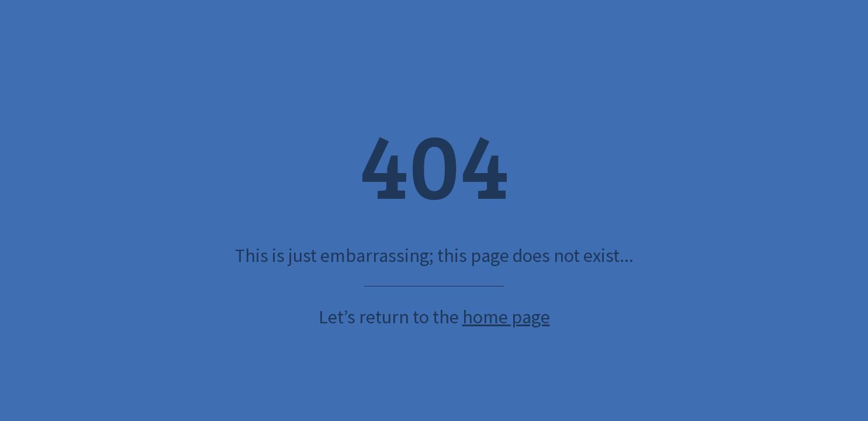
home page (506, 317)
